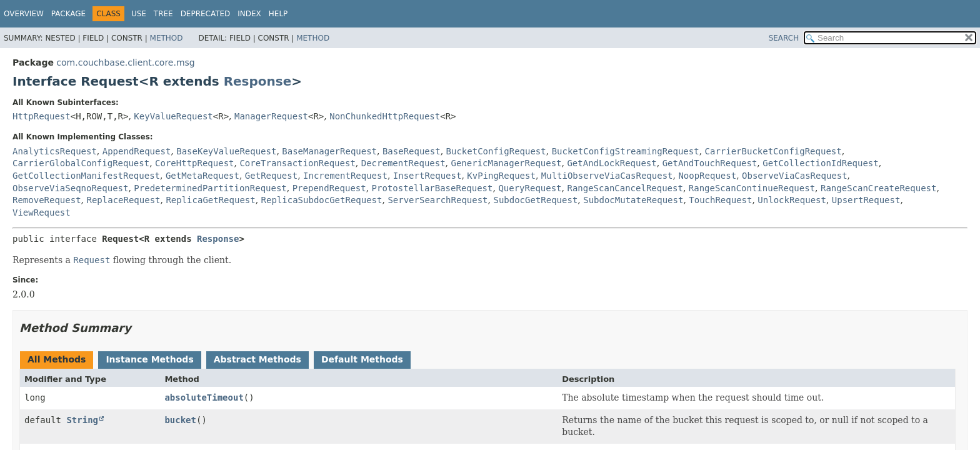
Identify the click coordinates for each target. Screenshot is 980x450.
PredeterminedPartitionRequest (210, 188)
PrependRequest (329, 188)
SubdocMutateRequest (633, 200)
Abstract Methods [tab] (257, 359)
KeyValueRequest (173, 116)
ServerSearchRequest (437, 200)
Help (278, 14)
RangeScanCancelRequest (625, 188)
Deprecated (206, 14)
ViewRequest (42, 212)
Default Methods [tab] (362, 359)
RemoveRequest (47, 200)
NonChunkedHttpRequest (385, 116)
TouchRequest (720, 200)
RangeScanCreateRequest (878, 188)
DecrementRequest (403, 163)
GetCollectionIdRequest (820, 163)
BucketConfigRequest (496, 151)
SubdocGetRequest (535, 200)
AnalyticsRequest (55, 151)
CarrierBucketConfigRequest (773, 151)
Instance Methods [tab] (149, 359)
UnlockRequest (792, 200)
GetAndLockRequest (612, 163)
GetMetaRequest (202, 176)
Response (258, 81)
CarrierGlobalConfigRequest (81, 163)
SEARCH (784, 38)
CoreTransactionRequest (297, 163)
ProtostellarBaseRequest (432, 188)
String (82, 420)
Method (167, 38)
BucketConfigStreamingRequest (626, 151)
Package (68, 14)
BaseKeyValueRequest (226, 151)
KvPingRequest (501, 176)
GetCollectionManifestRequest (86, 176)
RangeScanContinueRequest (752, 188)
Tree (163, 14)
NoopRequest (707, 176)
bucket (180, 420)
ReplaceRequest (123, 200)
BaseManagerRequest (329, 151)
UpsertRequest (866, 200)
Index (249, 14)
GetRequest (271, 176)
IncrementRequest (345, 176)
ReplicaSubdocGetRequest (322, 200)
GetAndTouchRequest (710, 163)
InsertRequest (427, 176)
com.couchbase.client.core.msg (125, 62)
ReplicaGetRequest (210, 200)
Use (139, 14)
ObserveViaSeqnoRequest (70, 188)
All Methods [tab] (57, 359)
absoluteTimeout (204, 397)
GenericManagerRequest (507, 163)
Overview (24, 14)
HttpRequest (42, 116)
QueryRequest (530, 188)
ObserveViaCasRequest (795, 176)
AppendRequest (137, 151)
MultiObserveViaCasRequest (607, 176)
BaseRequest (412, 151)
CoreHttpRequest (194, 163)
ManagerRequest (271, 116)
